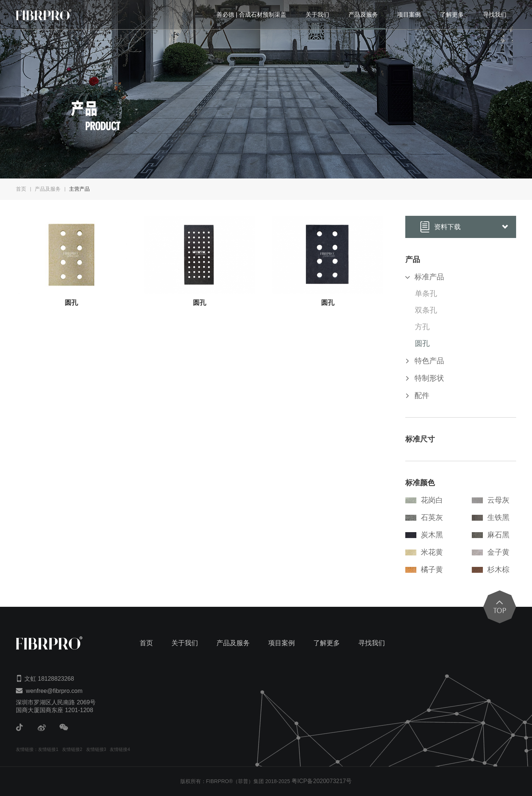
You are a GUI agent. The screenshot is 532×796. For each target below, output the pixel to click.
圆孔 (422, 343)
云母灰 (491, 500)
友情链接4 (120, 749)
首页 (21, 189)
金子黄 (491, 552)
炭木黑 (424, 535)
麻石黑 (491, 535)
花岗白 (424, 500)
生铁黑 (491, 517)
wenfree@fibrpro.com (54, 691)
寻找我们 (495, 15)
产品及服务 (363, 15)
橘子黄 (424, 569)
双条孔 (426, 310)
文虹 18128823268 (49, 679)
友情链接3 (96, 749)
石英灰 (424, 517)
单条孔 (426, 293)
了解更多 (452, 15)
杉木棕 (491, 569)
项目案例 (409, 15)
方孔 (422, 327)
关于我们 (317, 15)
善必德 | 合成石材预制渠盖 (251, 15)
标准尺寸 (420, 439)
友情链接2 (72, 749)
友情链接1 (48, 749)
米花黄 (424, 552)
